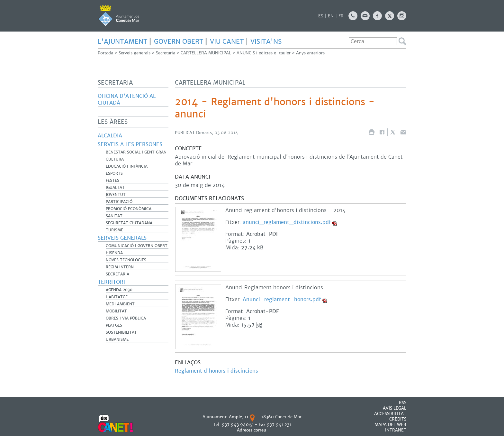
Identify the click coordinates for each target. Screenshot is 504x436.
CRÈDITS (398, 419)
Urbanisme (117, 339)
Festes (113, 181)
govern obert (179, 42)
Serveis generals (135, 53)
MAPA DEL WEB (390, 425)
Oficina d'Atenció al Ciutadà (127, 99)
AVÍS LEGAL (395, 408)
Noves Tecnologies (126, 260)
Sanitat (114, 216)
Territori (111, 282)
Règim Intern (120, 267)
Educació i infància (127, 166)
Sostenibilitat (121, 332)
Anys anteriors (310, 53)
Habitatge (117, 297)
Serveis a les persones (130, 144)
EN (331, 16)
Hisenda (114, 253)
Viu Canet (227, 42)
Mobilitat (116, 311)
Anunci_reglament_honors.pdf (282, 299)
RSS (403, 403)
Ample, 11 (239, 417)
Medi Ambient (120, 304)
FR (341, 16)
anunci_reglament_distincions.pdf (287, 222)
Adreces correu (252, 430)
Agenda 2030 (119, 290)
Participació (119, 202)
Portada (105, 53)
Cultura (115, 159)
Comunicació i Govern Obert (137, 246)
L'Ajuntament (123, 42)
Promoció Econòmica (129, 209)
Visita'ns (266, 42)
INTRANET (396, 430)
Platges (114, 325)
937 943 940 (235, 425)
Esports (114, 173)
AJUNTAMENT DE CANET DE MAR (119, 15)
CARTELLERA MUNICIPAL (206, 53)
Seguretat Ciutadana (129, 223)
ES (321, 16)
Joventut (116, 195)
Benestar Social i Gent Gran (136, 152)
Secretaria (166, 53)
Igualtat (115, 188)
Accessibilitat (390, 414)
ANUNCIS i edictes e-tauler (264, 53)
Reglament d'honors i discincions (216, 371)
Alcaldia (110, 136)
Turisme (114, 230)
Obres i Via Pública (126, 318)
